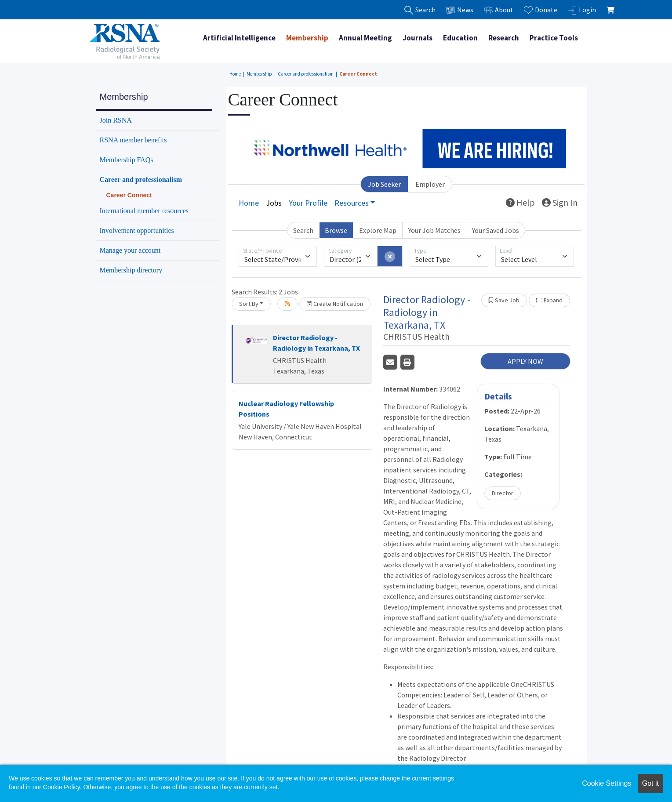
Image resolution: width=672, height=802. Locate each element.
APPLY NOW (525, 361)
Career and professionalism (306, 74)
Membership (307, 38)
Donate (541, 10)
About (499, 10)
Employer (430, 184)
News (460, 10)
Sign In (560, 202)
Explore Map (378, 230)
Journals (418, 38)
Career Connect (358, 74)
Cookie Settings (607, 783)
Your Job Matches (434, 230)
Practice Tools (554, 38)
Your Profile (308, 203)
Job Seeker (384, 184)
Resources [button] (352, 203)
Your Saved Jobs (496, 230)
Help (520, 202)
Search (303, 230)
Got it (650, 783)
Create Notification (335, 304)
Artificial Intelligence (239, 38)
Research (504, 38)
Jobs (274, 203)
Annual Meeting (365, 38)
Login (582, 10)
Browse (336, 230)
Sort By (249, 304)
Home (235, 74)
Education (460, 38)
